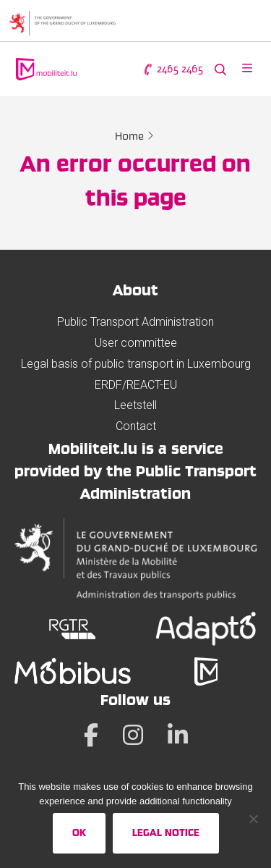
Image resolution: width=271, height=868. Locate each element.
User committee (136, 343)
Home (129, 136)
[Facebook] (91, 735)
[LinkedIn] (178, 735)
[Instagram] (133, 735)
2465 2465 (173, 69)
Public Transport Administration (135, 322)
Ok (79, 833)
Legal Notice (166, 833)
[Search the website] (220, 69)
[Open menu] (247, 69)
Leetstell (135, 405)
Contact (136, 426)
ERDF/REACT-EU (136, 385)
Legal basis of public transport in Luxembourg (136, 364)
